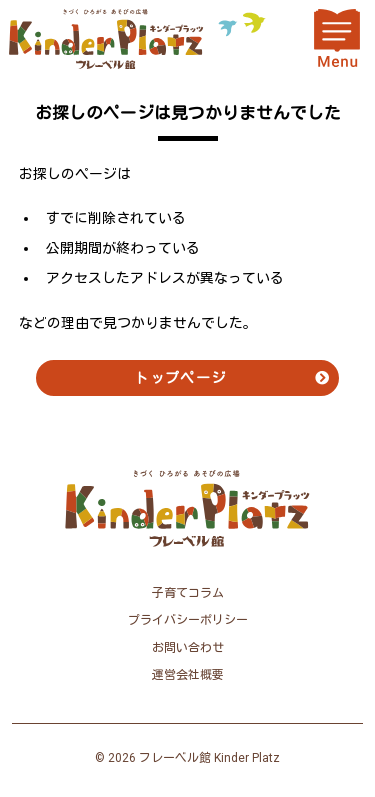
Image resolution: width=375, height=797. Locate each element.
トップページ (180, 378)
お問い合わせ (188, 648)
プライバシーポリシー (188, 620)
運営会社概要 (188, 675)
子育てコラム (188, 593)
